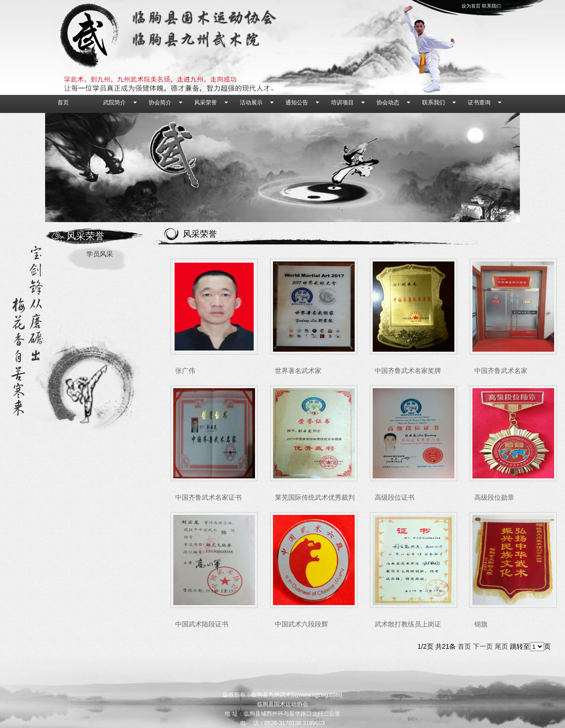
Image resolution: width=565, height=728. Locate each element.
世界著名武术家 (298, 371)
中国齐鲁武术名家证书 (208, 498)
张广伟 (185, 371)
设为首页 (471, 6)
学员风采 (100, 254)
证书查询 (479, 103)
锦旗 (481, 624)
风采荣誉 (206, 103)
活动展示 (251, 103)
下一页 (483, 646)
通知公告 (297, 103)
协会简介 (160, 103)
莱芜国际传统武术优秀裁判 (315, 498)
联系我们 (491, 6)
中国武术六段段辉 (301, 624)
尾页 (501, 646)
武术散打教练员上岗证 (408, 624)
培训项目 (342, 103)
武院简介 (114, 103)
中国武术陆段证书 (202, 624)
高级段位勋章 (494, 498)
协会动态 (388, 103)
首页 (63, 103)
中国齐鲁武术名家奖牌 (408, 371)
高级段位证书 (395, 498)
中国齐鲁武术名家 (501, 371)
